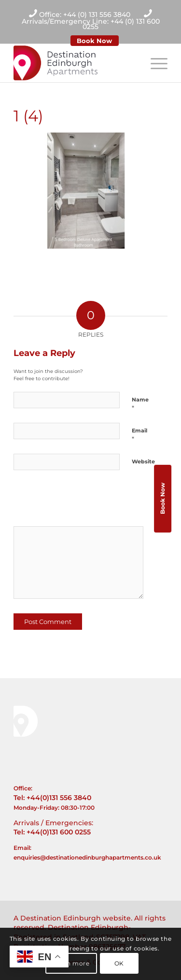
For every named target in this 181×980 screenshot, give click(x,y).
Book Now (94, 41)
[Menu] (154, 63)
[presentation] (80, 502)
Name (140, 404)
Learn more (71, 963)
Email (139, 435)
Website (143, 461)
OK (119, 963)
